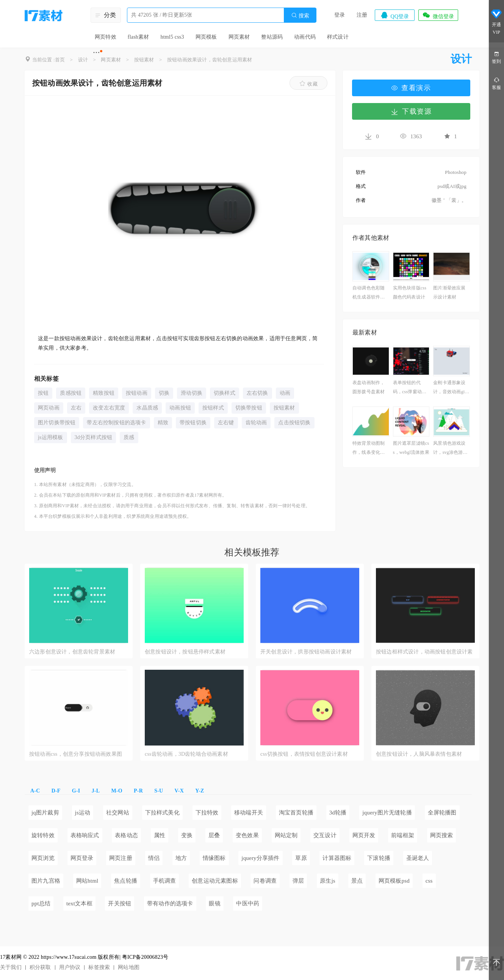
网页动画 (49, 408)
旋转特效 (43, 835)
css (429, 881)
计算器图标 (337, 858)
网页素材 (239, 37)
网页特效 (106, 37)
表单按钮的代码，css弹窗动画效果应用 (410, 388)
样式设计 (338, 37)
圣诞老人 (418, 858)
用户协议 (70, 967)
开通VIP (496, 22)
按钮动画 (137, 393)
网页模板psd (394, 881)
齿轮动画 (256, 423)
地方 (181, 858)
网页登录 (82, 858)
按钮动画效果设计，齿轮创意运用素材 (210, 60)
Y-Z (200, 791)
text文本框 (79, 903)
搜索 (300, 15)
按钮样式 (213, 408)
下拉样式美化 (162, 813)
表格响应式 (85, 835)
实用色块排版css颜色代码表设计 (410, 292)
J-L (96, 791)
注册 (362, 15)
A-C (35, 791)
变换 (187, 835)
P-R (138, 791)
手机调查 (165, 881)
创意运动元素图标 (215, 881)
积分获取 (40, 967)
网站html (87, 881)
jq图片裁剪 (45, 813)
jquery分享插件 (260, 858)
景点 (357, 881)
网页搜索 (442, 835)
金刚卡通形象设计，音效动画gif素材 (450, 388)
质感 (129, 437)
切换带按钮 (249, 408)
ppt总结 (41, 903)
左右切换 (257, 393)
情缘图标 (214, 858)
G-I (76, 791)
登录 (340, 15)
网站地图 (129, 967)
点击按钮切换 (294, 423)
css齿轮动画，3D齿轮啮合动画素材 (186, 754)
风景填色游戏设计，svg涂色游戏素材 (450, 449)
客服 (496, 83)
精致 (163, 423)
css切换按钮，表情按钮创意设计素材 (304, 754)
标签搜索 (99, 967)
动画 (285, 393)
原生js (328, 881)
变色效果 (247, 835)
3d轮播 (338, 813)
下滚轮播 (379, 858)
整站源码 (272, 37)
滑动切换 (192, 393)
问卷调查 (265, 881)
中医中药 (248, 903)
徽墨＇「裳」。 (449, 200)
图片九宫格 (46, 881)
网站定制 (286, 835)
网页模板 (206, 37)
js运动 (83, 813)
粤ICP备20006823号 (145, 957)
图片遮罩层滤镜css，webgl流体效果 (411, 448)
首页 (60, 60)
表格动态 (126, 835)
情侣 (154, 858)
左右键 (226, 423)
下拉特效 (207, 813)
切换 (164, 393)
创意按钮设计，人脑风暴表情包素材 (419, 754)
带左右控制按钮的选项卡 (116, 423)
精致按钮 (104, 393)
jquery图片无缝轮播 (387, 813)
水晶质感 (147, 408)
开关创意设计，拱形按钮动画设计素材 (306, 652)
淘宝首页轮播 (296, 813)
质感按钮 (71, 393)
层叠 (214, 835)
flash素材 (139, 37)
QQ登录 (394, 15)
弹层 (298, 881)
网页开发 (364, 835)
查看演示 (411, 88)
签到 (496, 57)
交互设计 (325, 835)
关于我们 (11, 967)
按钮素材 (144, 60)
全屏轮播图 (442, 813)
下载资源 (411, 111)
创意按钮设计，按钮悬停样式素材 (185, 652)
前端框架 (403, 835)
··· (96, 52)
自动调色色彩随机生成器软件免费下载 (369, 293)
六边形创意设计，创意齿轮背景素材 (72, 652)
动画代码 (305, 37)
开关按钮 (120, 903)
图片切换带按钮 (57, 423)
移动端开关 (249, 813)
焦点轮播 (126, 881)
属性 (160, 835)
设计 (83, 60)
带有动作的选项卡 (170, 903)
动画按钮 (180, 408)
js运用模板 (51, 437)
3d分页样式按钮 (94, 437)
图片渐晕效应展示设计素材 (449, 292)
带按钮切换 (193, 423)
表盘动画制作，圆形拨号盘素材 (369, 387)
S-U (159, 791)
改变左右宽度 (109, 408)
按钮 (43, 393)
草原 (301, 858)
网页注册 (121, 858)
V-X (179, 791)
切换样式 (225, 393)
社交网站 (118, 813)
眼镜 (214, 903)
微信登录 (438, 15)
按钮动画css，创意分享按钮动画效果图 (76, 754)
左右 (76, 408)
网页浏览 (43, 858)
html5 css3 (172, 37)
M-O (117, 791)
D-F (56, 791)
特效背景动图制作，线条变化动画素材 (369, 449)
